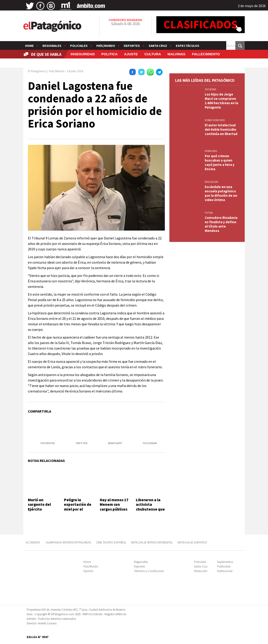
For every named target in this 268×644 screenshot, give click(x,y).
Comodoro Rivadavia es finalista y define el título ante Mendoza (221, 224)
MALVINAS (176, 54)
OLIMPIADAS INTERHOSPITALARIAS (68, 542)
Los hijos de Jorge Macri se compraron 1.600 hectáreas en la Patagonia (221, 101)
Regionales (52, 46)
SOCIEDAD (210, 89)
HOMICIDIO (211, 151)
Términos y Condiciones (149, 571)
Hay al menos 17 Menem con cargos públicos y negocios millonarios (114, 509)
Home (29, 46)
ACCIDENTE (33, 542)
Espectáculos (188, 46)
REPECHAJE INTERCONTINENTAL (152, 542)
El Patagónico (37, 71)
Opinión (88, 571)
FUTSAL (209, 213)
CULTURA (153, 54)
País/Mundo (106, 46)
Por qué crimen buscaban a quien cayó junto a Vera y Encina (220, 162)
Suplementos (225, 562)
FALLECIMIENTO (206, 54)
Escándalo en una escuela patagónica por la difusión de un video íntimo (221, 193)
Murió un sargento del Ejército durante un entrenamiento (42, 509)
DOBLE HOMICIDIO (215, 120)
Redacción (201, 571)
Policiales (79, 46)
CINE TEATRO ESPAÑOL (111, 542)
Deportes (132, 46)
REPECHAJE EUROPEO (192, 542)
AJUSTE (131, 54)
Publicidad (224, 566)
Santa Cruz (158, 46)
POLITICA (109, 54)
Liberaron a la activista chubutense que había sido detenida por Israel (150, 511)
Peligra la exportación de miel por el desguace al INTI (78, 509)
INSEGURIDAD (83, 54)
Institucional (225, 571)
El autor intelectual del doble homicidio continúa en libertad (221, 129)
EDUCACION (211, 182)
